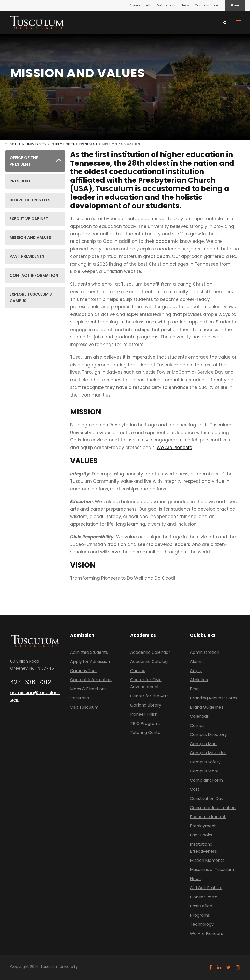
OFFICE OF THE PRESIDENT (75, 144)
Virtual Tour (166, 5)
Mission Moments (207, 860)
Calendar (199, 716)
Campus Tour (84, 671)
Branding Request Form (213, 698)
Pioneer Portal (141, 5)
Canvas (138, 671)
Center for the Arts (149, 696)
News (185, 5)
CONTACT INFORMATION (34, 275)
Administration (205, 652)
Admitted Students (89, 652)
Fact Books (201, 835)
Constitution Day (207, 798)
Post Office (201, 906)
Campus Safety (205, 762)
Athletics (199, 680)
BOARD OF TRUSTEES (30, 200)
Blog (194, 689)
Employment (203, 826)
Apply (196, 671)
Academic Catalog (149, 661)
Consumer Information (213, 808)
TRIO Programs (145, 723)
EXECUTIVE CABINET (29, 219)
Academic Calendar (150, 652)
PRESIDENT (20, 181)
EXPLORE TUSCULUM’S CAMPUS (31, 297)
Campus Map (203, 744)
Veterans (79, 698)
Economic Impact (208, 817)
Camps (197, 725)
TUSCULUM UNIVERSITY (26, 144)
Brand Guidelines (207, 707)
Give (235, 5)
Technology (202, 924)
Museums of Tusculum (212, 870)
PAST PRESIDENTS (27, 256)
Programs (200, 915)
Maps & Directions (88, 689)
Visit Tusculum (84, 707)
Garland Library (146, 705)
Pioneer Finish (144, 714)
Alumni (197, 661)
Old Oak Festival (206, 888)
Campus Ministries (208, 753)
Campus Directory (208, 735)
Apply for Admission (90, 661)
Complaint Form (206, 780)
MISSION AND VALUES (30, 238)
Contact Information (91, 680)
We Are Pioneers (174, 448)
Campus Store (207, 5)
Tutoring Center (146, 733)
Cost (195, 789)
